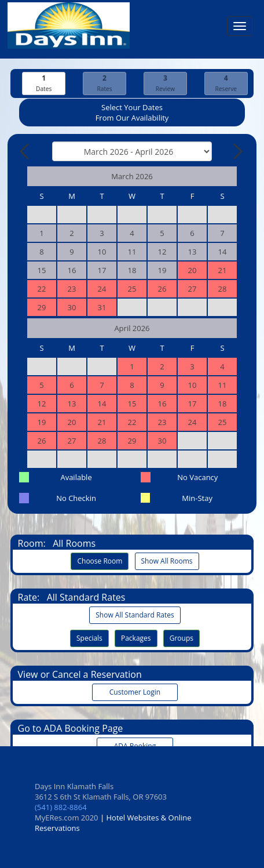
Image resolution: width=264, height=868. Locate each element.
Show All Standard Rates (135, 615)
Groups (181, 638)
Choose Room (100, 561)
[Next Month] (237, 151)
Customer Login (135, 692)
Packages (136, 638)
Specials (89, 638)
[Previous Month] (25, 151)
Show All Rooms (167, 561)
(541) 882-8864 (61, 807)
